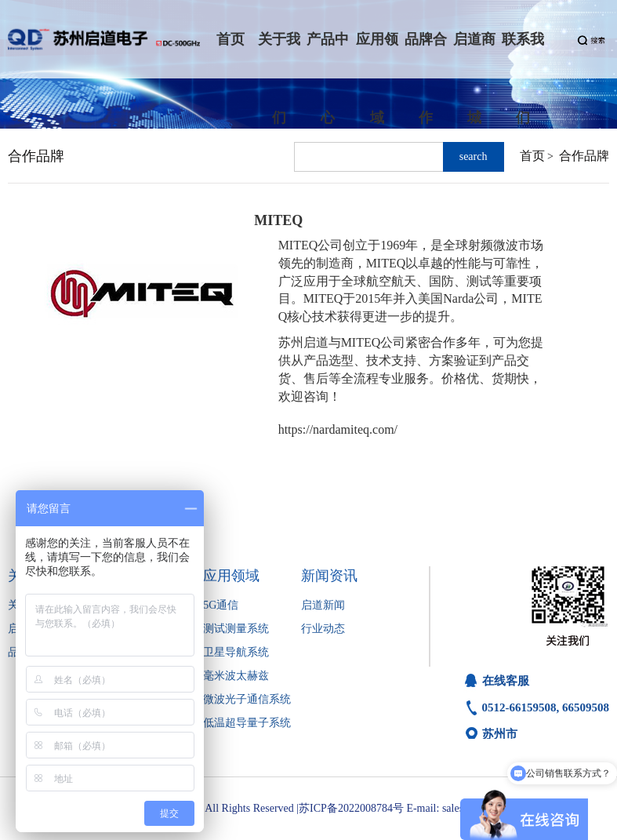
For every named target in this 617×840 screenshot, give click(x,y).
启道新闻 (323, 605)
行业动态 (323, 629)
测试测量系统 (236, 629)
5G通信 (221, 605)
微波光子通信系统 (247, 699)
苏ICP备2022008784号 (351, 808)
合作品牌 (584, 156)
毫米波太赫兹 (236, 676)
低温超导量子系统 (247, 723)
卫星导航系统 (236, 652)
